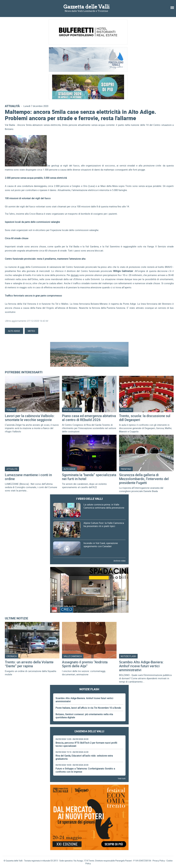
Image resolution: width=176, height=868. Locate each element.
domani (75, 275)
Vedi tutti (122, 778)
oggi (22, 267)
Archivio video (120, 561)
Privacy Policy (159, 861)
